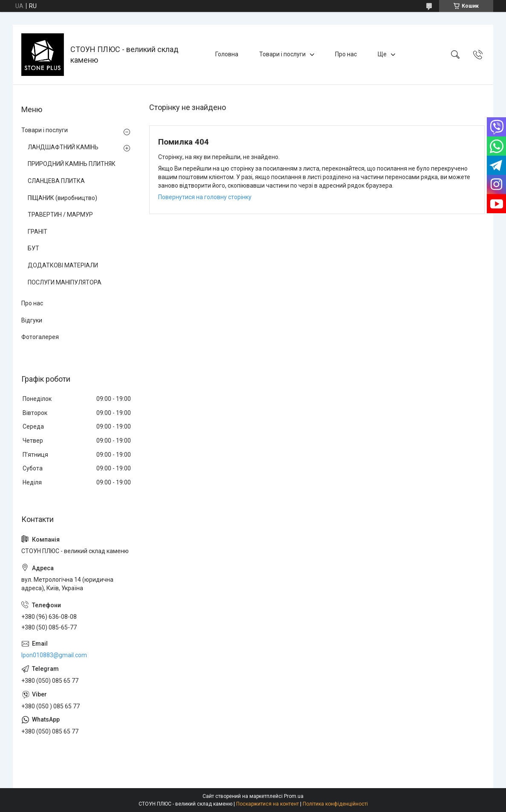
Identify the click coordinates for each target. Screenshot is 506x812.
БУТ (33, 248)
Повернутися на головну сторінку (205, 197)
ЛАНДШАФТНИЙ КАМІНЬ (63, 147)
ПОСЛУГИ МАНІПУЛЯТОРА (65, 282)
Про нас (346, 54)
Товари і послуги (282, 54)
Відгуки (32, 320)
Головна (227, 54)
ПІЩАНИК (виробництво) (62, 198)
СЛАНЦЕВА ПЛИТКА (56, 181)
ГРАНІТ (38, 232)
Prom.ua (294, 796)
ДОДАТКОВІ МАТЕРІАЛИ (63, 265)
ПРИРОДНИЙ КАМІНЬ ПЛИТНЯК (72, 164)
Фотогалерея (40, 337)
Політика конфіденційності (335, 804)
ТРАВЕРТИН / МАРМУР (60, 215)
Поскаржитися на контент (267, 804)
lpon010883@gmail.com (54, 655)
